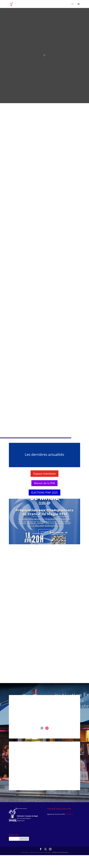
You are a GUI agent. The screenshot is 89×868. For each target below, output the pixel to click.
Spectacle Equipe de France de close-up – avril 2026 (44, 524)
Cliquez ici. (70, 827)
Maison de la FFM (44, 496)
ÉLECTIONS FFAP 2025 (44, 505)
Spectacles (53, 529)
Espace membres (44, 486)
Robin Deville (27, 529)
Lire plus (44, 545)
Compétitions (46, 529)
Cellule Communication (60, 865)
